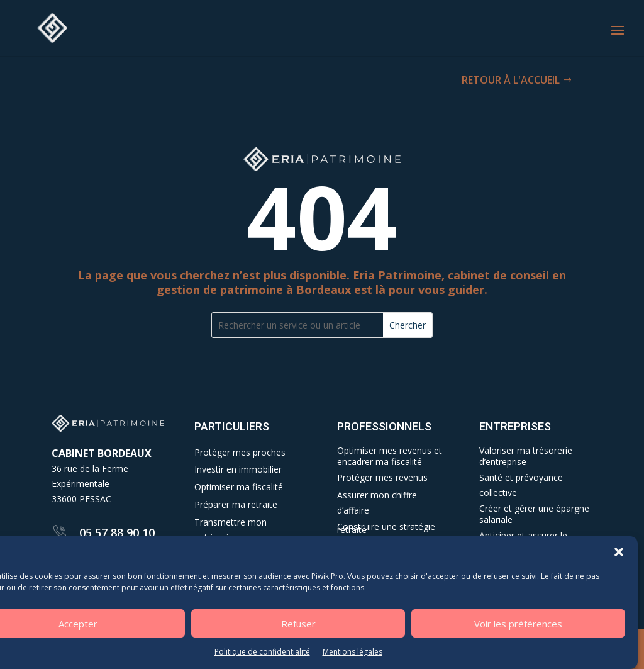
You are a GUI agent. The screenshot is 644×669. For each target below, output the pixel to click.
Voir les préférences (518, 624)
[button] (619, 552)
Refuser (298, 624)
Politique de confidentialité (262, 652)
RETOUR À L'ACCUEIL (511, 80)
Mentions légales (353, 652)
